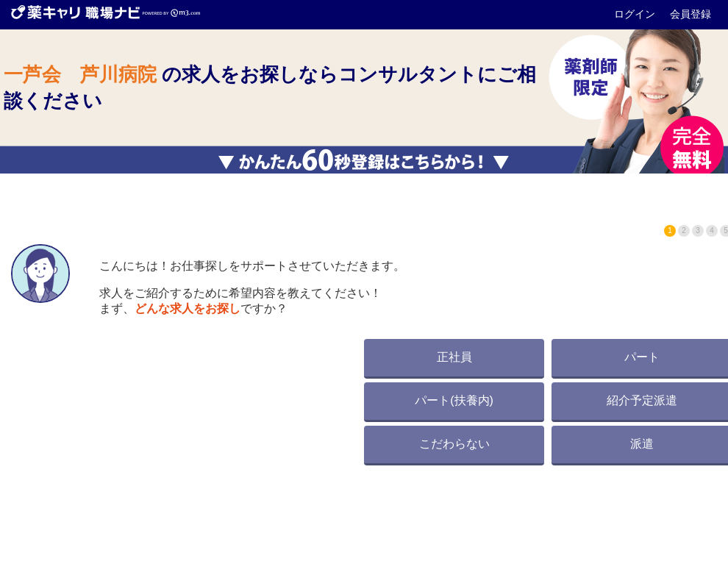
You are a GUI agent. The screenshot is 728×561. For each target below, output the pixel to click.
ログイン (636, 14)
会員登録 (690, 14)
